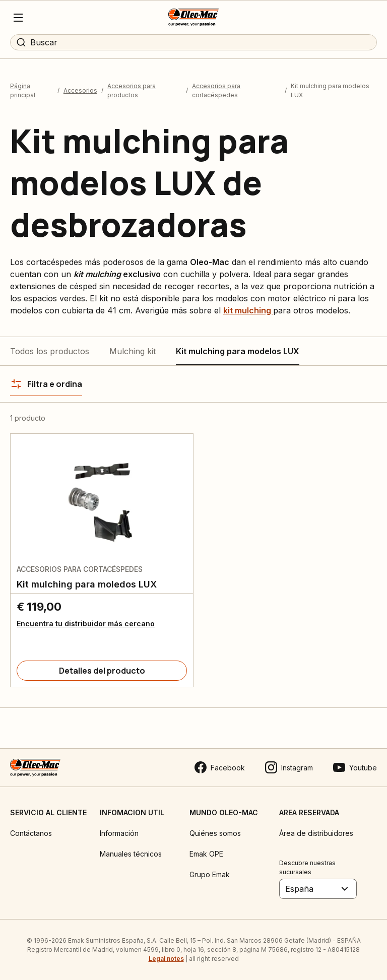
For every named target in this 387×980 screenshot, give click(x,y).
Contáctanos (31, 833)
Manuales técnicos (131, 854)
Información (119, 833)
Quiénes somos (215, 833)
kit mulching (248, 310)
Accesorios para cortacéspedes (216, 90)
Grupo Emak (210, 874)
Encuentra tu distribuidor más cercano (86, 624)
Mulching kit (133, 351)
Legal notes (166, 959)
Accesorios (80, 90)
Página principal (23, 90)
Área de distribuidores (316, 833)
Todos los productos (50, 351)
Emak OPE (206, 854)
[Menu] (18, 18)
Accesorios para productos (132, 90)
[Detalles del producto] (102, 671)
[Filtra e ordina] (46, 384)
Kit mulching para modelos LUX (238, 351)
